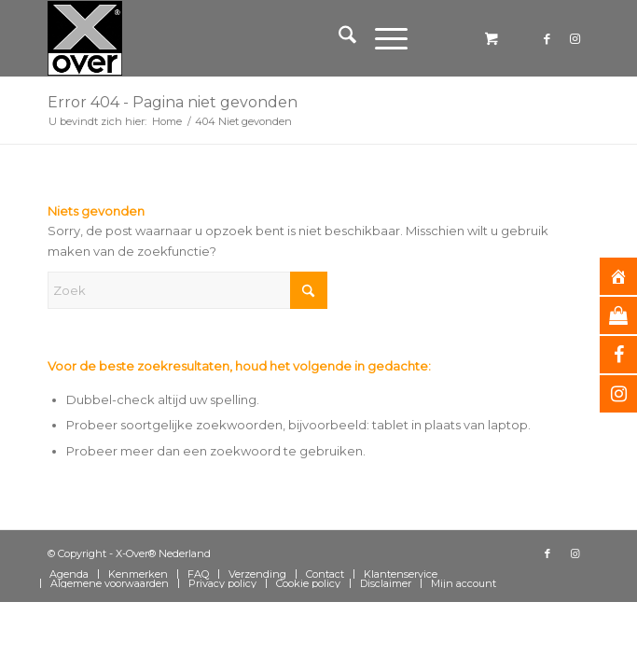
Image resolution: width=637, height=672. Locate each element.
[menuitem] (338, 38)
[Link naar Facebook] (547, 39)
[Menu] (382, 38)
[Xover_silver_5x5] (264, 38)
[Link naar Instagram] (575, 39)
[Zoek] (338, 38)
